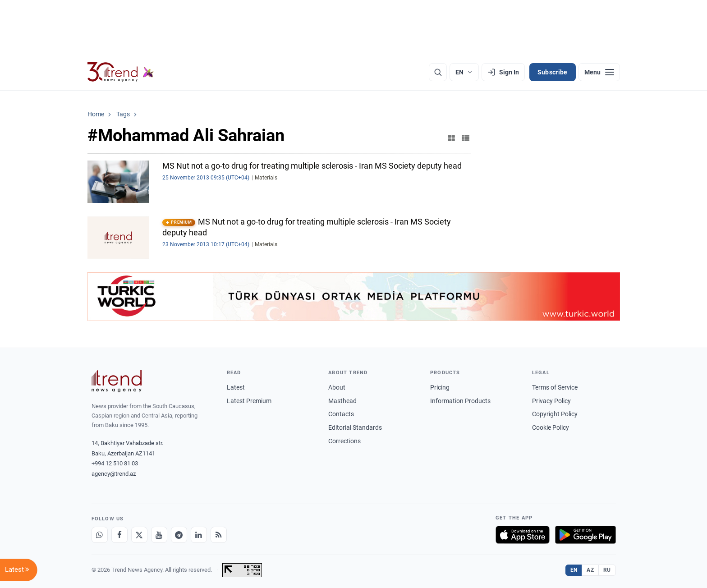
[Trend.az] (121, 72)
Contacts (341, 414)
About (337, 387)
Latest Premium (249, 401)
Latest (236, 387)
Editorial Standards (355, 427)
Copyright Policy (555, 414)
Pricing (440, 387)
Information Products (460, 401)
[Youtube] (159, 535)
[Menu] (599, 72)
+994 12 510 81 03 (115, 463)
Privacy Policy (551, 401)
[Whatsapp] (100, 535)
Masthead (342, 401)
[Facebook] (119, 535)
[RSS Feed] (219, 535)
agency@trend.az (114, 474)
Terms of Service (555, 387)
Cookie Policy (551, 427)
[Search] (438, 72)
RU (607, 570)
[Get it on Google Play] (585, 535)
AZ (590, 570)
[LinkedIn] (199, 535)
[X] (139, 535)
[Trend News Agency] (117, 381)
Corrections (344, 441)
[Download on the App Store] (523, 535)
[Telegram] (179, 535)
